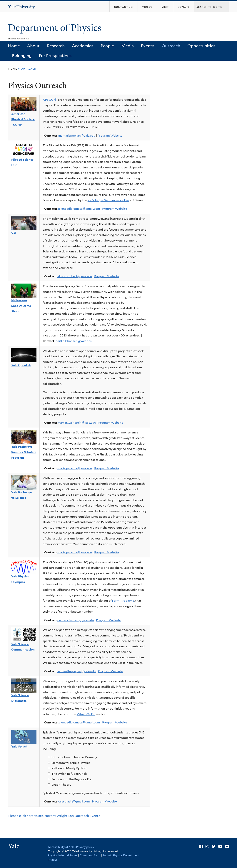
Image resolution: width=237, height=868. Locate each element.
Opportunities (201, 46)
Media (127, 46)
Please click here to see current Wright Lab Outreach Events (54, 816)
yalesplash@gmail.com (74, 801)
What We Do (86, 714)
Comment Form (90, 855)
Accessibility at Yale (61, 847)
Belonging (22, 56)
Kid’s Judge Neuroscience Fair (108, 200)
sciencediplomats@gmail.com (79, 209)
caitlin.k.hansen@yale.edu (74, 341)
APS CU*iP (50, 100)
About (33, 46)
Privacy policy (85, 847)
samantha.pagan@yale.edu (77, 671)
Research (56, 46)
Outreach (171, 46)
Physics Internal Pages (63, 855)
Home (14, 46)
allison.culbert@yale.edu (75, 276)
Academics (83, 46)
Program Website (110, 136)
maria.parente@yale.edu (75, 468)
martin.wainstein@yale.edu (77, 423)
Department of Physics (56, 28)
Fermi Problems (123, 601)
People (107, 46)
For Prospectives (55, 56)
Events (148, 46)
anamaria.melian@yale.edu (76, 136)
